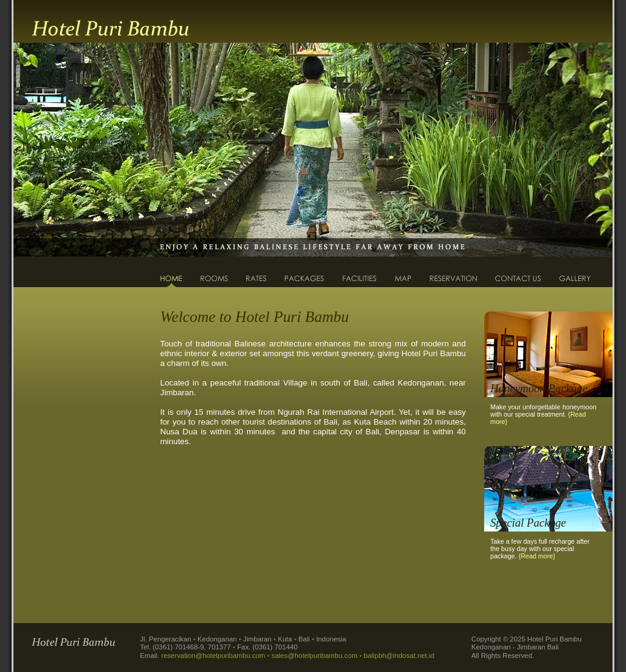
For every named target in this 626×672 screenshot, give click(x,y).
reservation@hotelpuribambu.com (213, 656)
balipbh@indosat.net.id (399, 656)
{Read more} (537, 556)
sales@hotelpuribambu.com (315, 656)
